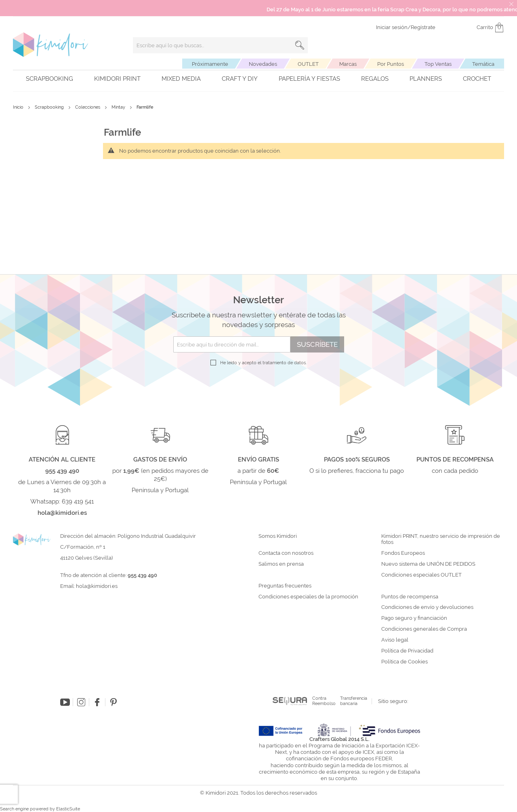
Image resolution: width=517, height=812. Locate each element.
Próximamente (210, 64)
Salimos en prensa (281, 564)
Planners (426, 79)
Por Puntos (391, 64)
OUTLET (308, 64)
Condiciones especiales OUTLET (421, 575)
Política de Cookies (405, 662)
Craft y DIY (240, 79)
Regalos (375, 79)
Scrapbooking (49, 79)
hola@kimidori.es (97, 586)
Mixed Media (181, 79)
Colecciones (88, 107)
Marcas (348, 64)
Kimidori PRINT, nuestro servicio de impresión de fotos (441, 539)
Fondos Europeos (403, 553)
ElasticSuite (68, 809)
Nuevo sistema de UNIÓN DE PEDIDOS (428, 564)
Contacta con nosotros (286, 553)
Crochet (477, 79)
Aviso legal (395, 640)
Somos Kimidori (278, 536)
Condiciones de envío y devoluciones (427, 607)
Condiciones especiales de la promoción (309, 597)
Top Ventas (438, 64)
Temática (483, 64)
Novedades (263, 64)
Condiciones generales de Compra (424, 629)
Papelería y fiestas (309, 79)
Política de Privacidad (407, 651)
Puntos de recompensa (410, 597)
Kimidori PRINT (117, 79)
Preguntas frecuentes (285, 586)
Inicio (19, 107)
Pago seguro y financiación (414, 618)
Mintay (119, 107)
